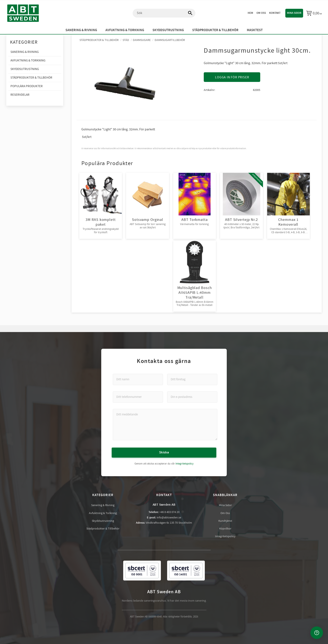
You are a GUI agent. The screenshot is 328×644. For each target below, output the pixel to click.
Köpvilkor (225, 528)
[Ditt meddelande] (165, 424)
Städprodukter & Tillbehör (103, 528)
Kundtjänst (225, 521)
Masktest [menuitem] (255, 30)
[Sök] (188, 13)
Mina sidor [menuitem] (294, 13)
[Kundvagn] (314, 13)
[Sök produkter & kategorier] (164, 13)
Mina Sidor (225, 505)
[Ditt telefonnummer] (138, 397)
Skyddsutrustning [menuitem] (168, 30)
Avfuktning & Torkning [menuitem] (125, 30)
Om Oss (225, 513)
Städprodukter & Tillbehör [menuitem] (215, 30)
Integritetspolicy (184, 463)
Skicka (164, 452)
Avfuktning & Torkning (103, 513)
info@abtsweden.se (169, 517)
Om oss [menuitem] (261, 13)
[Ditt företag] (192, 379)
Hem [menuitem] (250, 13)
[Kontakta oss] (317, 633)
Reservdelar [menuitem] (20, 95)
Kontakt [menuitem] (275, 13)
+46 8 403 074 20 (169, 512)
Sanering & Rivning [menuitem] (81, 30)
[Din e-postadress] (192, 397)
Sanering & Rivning (103, 505)
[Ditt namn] (138, 379)
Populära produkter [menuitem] (27, 86)
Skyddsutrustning (103, 521)
